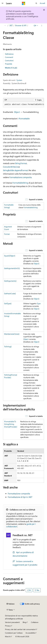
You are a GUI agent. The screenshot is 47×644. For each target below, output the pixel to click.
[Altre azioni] (42, 26)
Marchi (8, 636)
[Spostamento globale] (3, 3)
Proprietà (9, 64)
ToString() (8, 347)
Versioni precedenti (12, 622)
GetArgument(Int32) (12, 268)
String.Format (21, 163)
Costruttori (9, 60)
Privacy (8, 626)
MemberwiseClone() (12, 334)
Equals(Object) (10, 256)
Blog (24, 622)
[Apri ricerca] (36, 3)
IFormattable (24, 118)
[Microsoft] (24, 3)
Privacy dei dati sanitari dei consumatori (20, 629)
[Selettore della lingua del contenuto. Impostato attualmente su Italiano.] (10, 604)
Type (39, 303)
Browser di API (21, 25)
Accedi (42, 3)
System (19, 80)
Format (7, 234)
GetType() (8, 303)
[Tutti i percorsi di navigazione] (5, 26)
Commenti (9, 57)
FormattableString (20, 183)
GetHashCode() (10, 293)
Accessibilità (30, 633)
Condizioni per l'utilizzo (14, 633)
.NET (11, 25)
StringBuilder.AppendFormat (15, 170)
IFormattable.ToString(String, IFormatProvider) (11, 424)
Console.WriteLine (11, 167)
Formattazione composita (20, 177)
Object (17, 112)
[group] (23, 105)
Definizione (9, 54)
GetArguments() (10, 281)
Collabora (35, 622)
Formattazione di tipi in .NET (20, 497)
